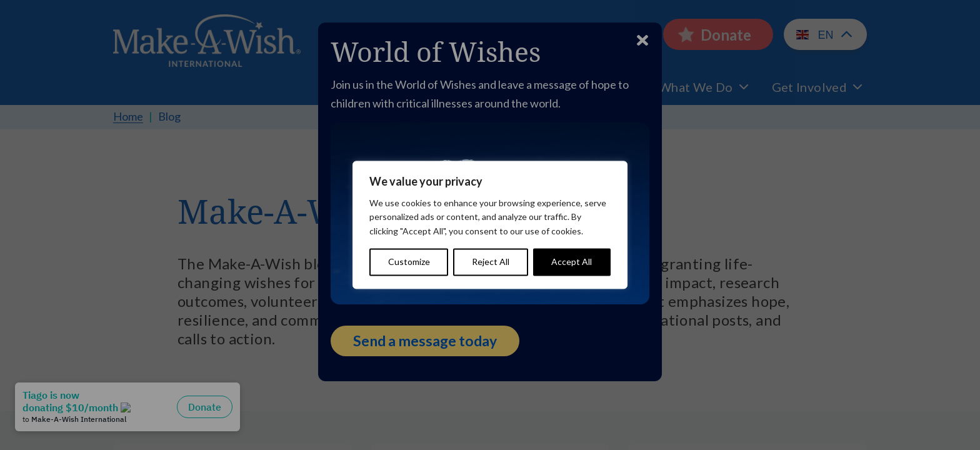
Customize (409, 262)
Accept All (572, 262)
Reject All (491, 262)
